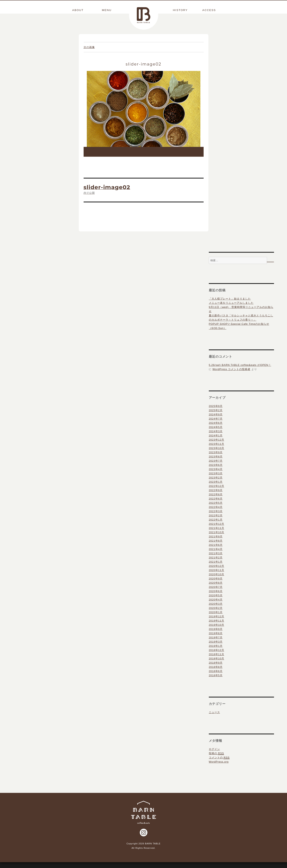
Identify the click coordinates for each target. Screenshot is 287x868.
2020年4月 (216, 606)
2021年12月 (216, 530)
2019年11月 (216, 627)
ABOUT (78, 10)
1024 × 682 (94, 160)
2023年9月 (216, 458)
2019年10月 (216, 631)
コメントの (219, 764)
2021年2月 (216, 564)
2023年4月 (216, 475)
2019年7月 (216, 643)
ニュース (214, 718)
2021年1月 (216, 568)
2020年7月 (216, 593)
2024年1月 (216, 442)
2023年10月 (216, 454)
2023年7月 (216, 467)
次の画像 (89, 53)
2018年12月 (216, 656)
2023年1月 (216, 488)
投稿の (216, 759)
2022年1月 (216, 526)
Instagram (144, 839)
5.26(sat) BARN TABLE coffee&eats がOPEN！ (240, 371)
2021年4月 (216, 555)
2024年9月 (216, 420)
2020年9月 (216, 585)
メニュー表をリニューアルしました (231, 309)
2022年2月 (216, 521)
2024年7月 (216, 425)
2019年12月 (216, 622)
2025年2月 (216, 416)
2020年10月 (216, 580)
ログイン (214, 755)
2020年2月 (216, 614)
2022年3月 (216, 517)
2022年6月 (216, 505)
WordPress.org (219, 768)
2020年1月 (216, 618)
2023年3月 (216, 479)
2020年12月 (216, 572)
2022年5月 (216, 509)
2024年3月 (216, 437)
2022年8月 (216, 500)
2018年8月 (216, 673)
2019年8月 (216, 639)
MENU (107, 10)
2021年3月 (216, 559)
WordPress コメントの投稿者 (231, 375)
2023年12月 (216, 446)
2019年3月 (216, 648)
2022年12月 (216, 492)
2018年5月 (216, 681)
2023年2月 (216, 484)
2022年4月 (216, 513)
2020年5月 (216, 601)
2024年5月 (216, 433)
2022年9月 (216, 496)
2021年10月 (216, 538)
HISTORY (180, 10)
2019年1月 (216, 652)
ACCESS (209, 10)
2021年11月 (216, 534)
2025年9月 (216, 412)
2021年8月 (216, 547)
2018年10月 (216, 665)
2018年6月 (216, 677)
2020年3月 (216, 610)
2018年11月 (216, 660)
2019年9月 (216, 635)
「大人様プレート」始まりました (230, 305)
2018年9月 (216, 669)
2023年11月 (216, 450)
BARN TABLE (144, 15)
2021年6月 (216, 551)
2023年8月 (216, 463)
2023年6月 (216, 471)
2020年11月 (216, 576)
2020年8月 (216, 589)
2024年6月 (216, 429)
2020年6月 (216, 597)
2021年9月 (216, 542)
